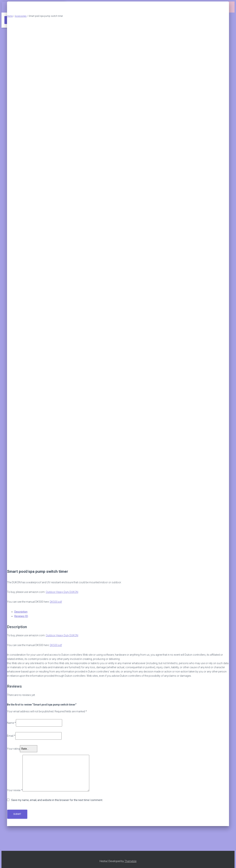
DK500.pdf (56, 602)
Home (10, 16)
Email (11, 736)
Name (11, 723)
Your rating (13, 749)
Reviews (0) (21, 616)
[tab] (122, 612)
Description (21, 612)
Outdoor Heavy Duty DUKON (62, 592)
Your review (15, 790)
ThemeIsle (130, 861)
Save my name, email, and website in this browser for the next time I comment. (57, 800)
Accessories (21, 16)
